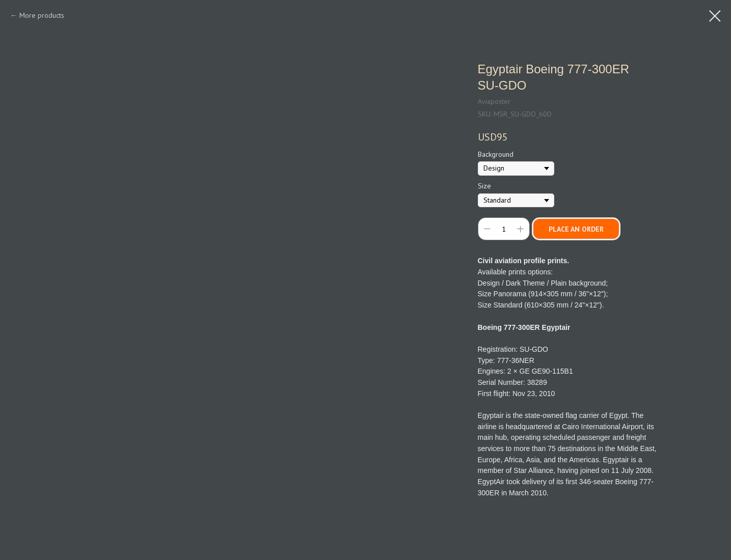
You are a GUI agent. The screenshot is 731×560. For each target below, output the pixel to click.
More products (42, 15)
